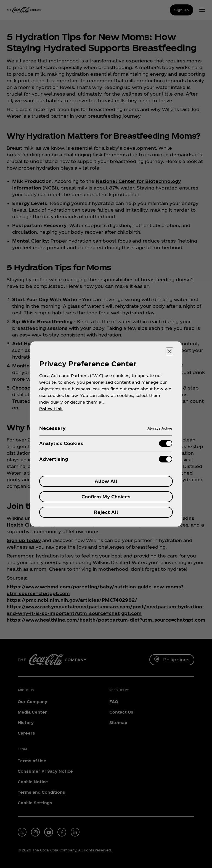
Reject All (106, 512)
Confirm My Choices (106, 497)
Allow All (106, 481)
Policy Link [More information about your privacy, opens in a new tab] (51, 409)
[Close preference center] (169, 351)
